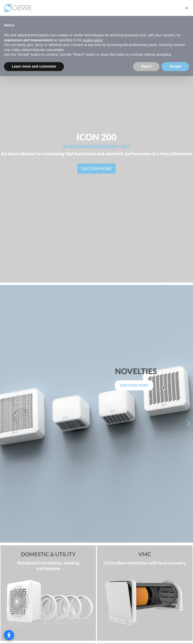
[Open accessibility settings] (9, 635)
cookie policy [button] (93, 40)
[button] (187, 8)
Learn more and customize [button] (34, 66)
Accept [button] (175, 66)
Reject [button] (146, 66)
